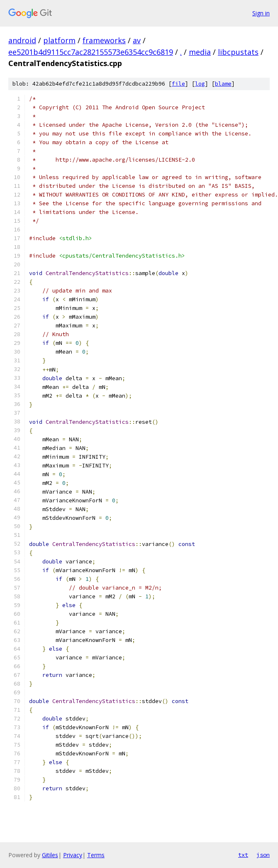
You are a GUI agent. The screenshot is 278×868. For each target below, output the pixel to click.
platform (59, 40)
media (200, 52)
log (200, 84)
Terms (96, 855)
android (22, 40)
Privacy (73, 855)
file (178, 84)
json (263, 855)
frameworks (104, 40)
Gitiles (50, 855)
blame (223, 84)
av (137, 40)
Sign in (261, 13)
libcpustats (238, 52)
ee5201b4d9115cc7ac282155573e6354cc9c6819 (91, 52)
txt (243, 855)
